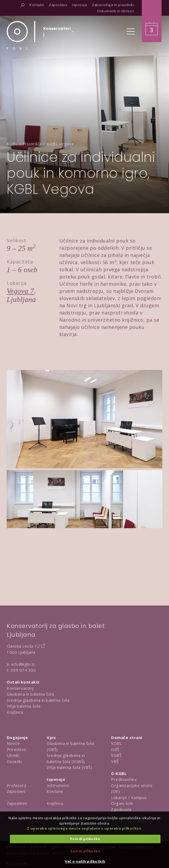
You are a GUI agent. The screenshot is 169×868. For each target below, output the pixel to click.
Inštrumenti (58, 785)
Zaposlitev (17, 803)
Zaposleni (16, 791)
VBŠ (115, 761)
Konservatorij (20, 688)
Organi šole (122, 803)
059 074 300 (23, 670)
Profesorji (17, 785)
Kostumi (55, 791)
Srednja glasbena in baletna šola (38, 700)
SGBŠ (116, 755)
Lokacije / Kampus (129, 797)
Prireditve (17, 749)
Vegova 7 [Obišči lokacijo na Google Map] (20, 291)
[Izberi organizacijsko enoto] (57, 33)
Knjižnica (15, 712)
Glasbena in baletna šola (30, 694)
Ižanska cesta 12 (23, 646)
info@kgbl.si (23, 664)
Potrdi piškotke (85, 839)
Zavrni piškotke (85, 851)
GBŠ (115, 749)
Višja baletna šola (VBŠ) (69, 767)
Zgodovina (121, 809)
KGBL (117, 743)
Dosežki (14, 761)
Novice (13, 743)
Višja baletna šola (23, 706)
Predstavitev (124, 779)
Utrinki (13, 755)
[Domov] (17, 35)
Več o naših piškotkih (85, 861)
